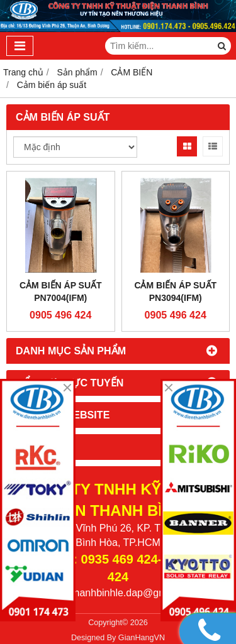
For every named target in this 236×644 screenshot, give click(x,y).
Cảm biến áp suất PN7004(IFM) (61, 292)
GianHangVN (142, 638)
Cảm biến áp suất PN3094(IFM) (175, 292)
